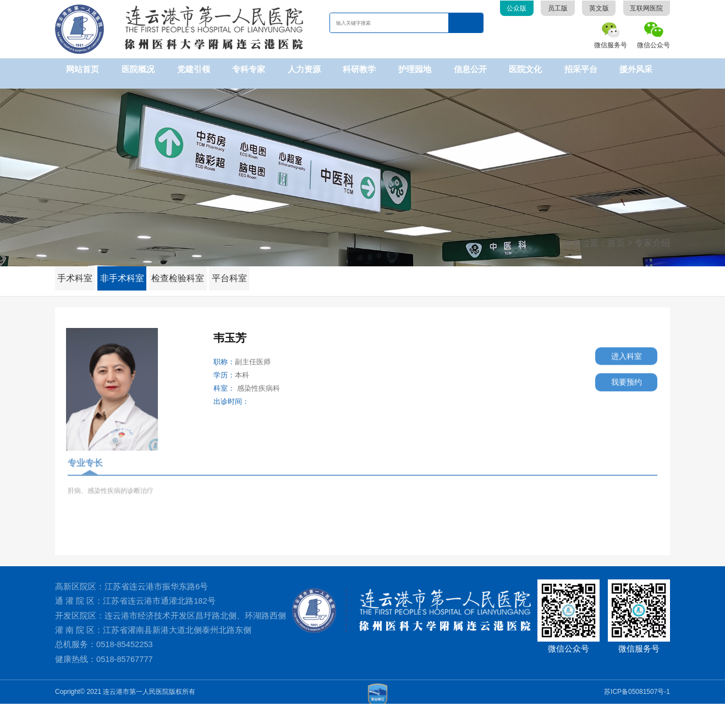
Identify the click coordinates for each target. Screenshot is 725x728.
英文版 (599, 8)
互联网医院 (646, 8)
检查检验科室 (186, 270)
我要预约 (617, 381)
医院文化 (525, 69)
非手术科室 (127, 270)
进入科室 (617, 351)
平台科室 (241, 270)
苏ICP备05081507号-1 (637, 716)
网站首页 (83, 69)
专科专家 (249, 69)
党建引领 (194, 69)
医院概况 (138, 69)
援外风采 (636, 69)
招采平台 (581, 69)
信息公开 (470, 69)
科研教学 (359, 69)
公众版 (517, 8)
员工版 (558, 8)
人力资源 (304, 69)
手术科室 (77, 270)
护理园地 (415, 69)
